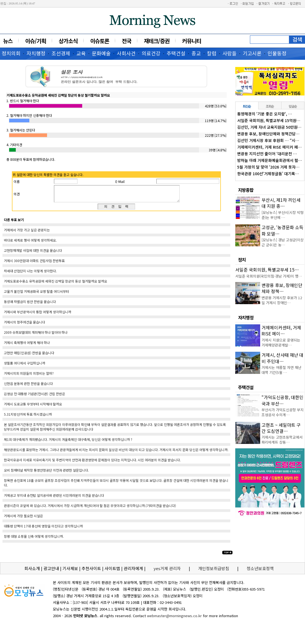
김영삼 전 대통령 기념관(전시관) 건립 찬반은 (34, 397)
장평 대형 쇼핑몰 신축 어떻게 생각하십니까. (34, 540)
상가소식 (68, 41)
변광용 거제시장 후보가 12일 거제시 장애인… (282, 300)
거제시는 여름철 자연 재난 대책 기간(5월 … (281, 370)
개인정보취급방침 (214, 572)
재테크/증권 (157, 41)
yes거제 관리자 (168, 572)
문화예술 (101, 53)
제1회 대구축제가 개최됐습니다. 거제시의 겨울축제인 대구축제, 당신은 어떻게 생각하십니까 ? (68, 443)
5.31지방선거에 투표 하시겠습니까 (28, 417)
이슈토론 (100, 41)
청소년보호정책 (260, 572)
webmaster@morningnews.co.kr (174, 619)
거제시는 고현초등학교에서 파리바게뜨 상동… (282, 440)
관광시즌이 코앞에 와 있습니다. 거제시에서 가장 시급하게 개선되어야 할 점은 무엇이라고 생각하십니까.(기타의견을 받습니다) (90, 509)
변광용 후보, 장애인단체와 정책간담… (268, 134)
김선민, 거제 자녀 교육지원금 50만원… (269, 127)
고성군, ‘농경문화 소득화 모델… (282, 230)
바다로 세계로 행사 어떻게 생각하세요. (30, 243)
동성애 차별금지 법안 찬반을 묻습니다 (30, 305)
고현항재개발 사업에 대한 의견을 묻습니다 (33, 254)
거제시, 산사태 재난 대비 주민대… (282, 358)
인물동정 (277, 53)
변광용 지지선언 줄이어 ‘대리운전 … (267, 154)
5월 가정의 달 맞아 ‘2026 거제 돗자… (268, 167)
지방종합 (246, 190)
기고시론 (252, 53)
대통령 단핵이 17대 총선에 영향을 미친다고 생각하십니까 (43, 529)
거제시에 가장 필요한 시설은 (23, 519)
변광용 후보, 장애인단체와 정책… (282, 288)
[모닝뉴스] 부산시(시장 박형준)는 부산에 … (283, 215)
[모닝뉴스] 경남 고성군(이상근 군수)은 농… (283, 242)
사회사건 (126, 53)
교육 (81, 53)
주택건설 (176, 53)
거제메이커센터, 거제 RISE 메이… (281, 330)
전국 (126, 41)
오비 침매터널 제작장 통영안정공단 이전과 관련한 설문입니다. (46, 473)
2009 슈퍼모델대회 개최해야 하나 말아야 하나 (36, 336)
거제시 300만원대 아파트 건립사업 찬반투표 (34, 264)
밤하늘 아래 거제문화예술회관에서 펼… (270, 160)
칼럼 (212, 53)
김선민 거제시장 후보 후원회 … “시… (268, 140)
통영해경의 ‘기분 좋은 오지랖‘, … (265, 114)
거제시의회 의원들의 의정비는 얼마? (29, 377)
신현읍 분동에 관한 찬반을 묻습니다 (28, 387)
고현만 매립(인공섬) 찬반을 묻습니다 (29, 356)
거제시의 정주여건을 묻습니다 (24, 325)
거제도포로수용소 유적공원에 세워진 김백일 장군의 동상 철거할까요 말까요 (55, 284)
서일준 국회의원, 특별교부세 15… (267, 270)
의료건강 (151, 53)
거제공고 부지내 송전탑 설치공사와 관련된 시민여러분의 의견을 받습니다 (54, 499)
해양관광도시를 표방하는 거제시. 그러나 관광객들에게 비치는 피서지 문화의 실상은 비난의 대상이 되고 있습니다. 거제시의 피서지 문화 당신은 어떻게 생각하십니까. (116, 453)
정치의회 (11, 53)
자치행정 (36, 53)
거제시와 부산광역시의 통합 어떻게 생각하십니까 (38, 315)
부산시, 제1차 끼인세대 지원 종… (281, 203)
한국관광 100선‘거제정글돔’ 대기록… (268, 174)
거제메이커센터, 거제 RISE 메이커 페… (269, 147)
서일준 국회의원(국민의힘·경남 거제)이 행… (269, 276)
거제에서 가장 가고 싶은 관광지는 (27, 233)
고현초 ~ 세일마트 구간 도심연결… (281, 428)
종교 (196, 53)
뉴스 (8, 41)
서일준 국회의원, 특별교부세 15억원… (269, 120)
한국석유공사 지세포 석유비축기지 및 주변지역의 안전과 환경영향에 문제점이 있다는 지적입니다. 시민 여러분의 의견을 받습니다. (92, 463)
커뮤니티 (192, 41)
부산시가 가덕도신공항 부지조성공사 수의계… (283, 412)
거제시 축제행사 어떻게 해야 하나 (27, 346)
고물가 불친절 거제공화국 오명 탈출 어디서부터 (36, 295)
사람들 (230, 53)
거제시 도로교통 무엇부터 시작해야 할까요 (33, 407)
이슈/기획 (36, 41)
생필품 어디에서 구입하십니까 (24, 366)
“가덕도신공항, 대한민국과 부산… (282, 400)
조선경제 (61, 53)
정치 (242, 260)
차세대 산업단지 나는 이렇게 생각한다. (30, 274)
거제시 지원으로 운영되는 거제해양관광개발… (281, 342)
